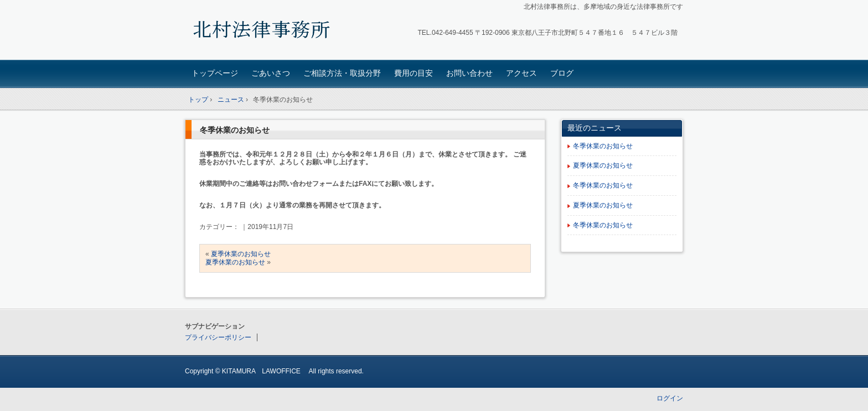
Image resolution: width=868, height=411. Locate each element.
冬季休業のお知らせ (235, 130)
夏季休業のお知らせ (241, 254)
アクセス (521, 73)
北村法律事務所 (263, 31)
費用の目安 (414, 73)
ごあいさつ (271, 73)
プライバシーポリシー (218, 337)
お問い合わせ (469, 73)
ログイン (670, 398)
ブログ (562, 73)
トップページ (215, 73)
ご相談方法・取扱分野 (342, 73)
